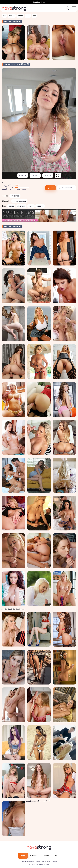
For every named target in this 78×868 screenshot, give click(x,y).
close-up (40, 206)
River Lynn (15, 196)
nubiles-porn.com (19, 201)
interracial (21, 206)
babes (20, 16)
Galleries (34, 856)
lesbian (12, 16)
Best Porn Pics (39, 2)
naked (31, 206)
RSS (56, 856)
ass (34, 16)
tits (4, 16)
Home (35, 175)
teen (28, 16)
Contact (46, 856)
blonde (11, 206)
